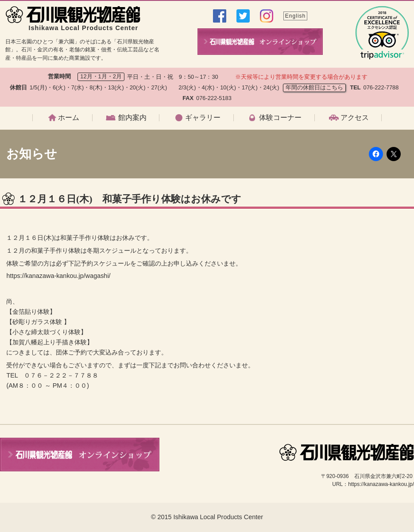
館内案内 (132, 118)
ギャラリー (203, 118)
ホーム (69, 118)
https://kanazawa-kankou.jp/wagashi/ (58, 276)
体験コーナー (280, 118)
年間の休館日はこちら (314, 87)
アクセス (355, 118)
